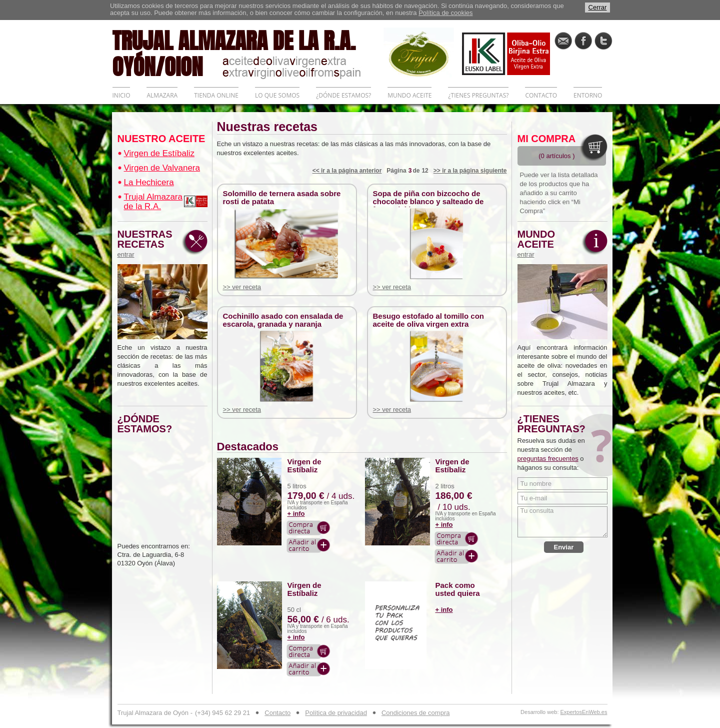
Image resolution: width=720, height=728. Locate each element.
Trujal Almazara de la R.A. (153, 202)
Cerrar (598, 7)
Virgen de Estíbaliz (159, 153)
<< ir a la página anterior (347, 171)
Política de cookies (445, 13)
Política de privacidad (336, 713)
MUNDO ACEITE (409, 95)
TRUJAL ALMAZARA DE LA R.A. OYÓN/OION (248, 53)
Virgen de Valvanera (162, 168)
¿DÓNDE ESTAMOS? (343, 95)
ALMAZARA (162, 95)
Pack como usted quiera (458, 589)
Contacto (277, 713)
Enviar (564, 547)
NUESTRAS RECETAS (147, 244)
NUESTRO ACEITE (161, 139)
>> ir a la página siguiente (470, 171)
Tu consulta (562, 522)
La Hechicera (149, 182)
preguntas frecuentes (548, 459)
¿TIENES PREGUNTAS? (478, 95)
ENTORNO (588, 95)
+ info (296, 514)
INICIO (121, 95)
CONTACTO (541, 95)
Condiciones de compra (416, 713)
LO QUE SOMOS (277, 95)
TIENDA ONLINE (216, 95)
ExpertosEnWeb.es (584, 712)
